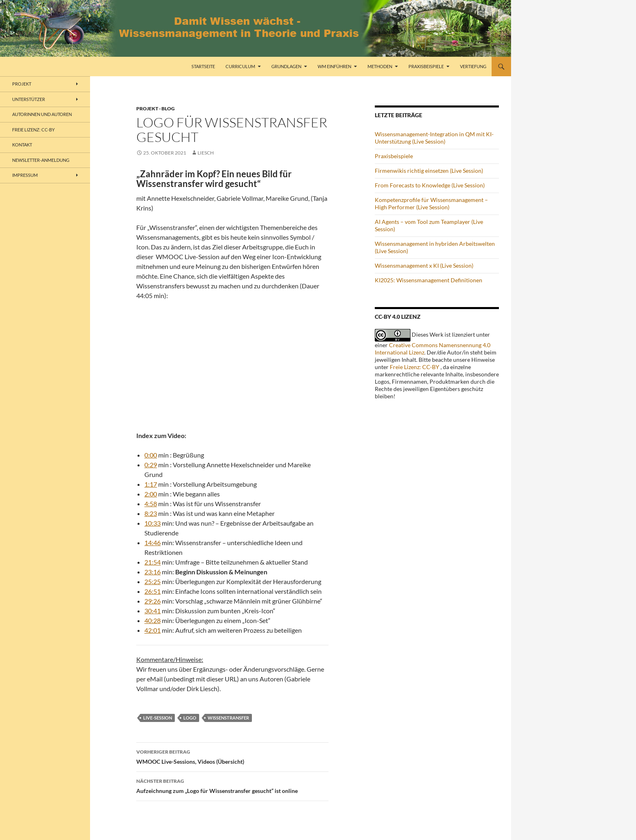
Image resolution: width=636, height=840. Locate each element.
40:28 (153, 620)
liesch (206, 153)
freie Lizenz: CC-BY (33, 130)
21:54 (153, 562)
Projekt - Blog (156, 108)
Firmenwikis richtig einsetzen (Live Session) (429, 171)
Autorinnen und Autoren (42, 114)
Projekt (22, 84)
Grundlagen (286, 66)
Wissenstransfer (228, 718)
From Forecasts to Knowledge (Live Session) (430, 185)
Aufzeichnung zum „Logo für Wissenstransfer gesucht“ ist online (232, 785)
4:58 (151, 504)
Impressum (25, 175)
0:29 (151, 465)
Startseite (203, 66)
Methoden (380, 66)
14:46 (153, 542)
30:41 (153, 611)
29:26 (153, 601)
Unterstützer (29, 99)
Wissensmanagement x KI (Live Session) (424, 265)
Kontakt (22, 145)
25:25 (153, 581)
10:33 (153, 523)
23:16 (153, 572)
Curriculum (240, 66)
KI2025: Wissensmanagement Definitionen (429, 280)
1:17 (151, 484)
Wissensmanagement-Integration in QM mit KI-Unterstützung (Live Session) (434, 138)
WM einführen (334, 66)
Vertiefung (473, 66)
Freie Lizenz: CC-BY (415, 367)
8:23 (151, 513)
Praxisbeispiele (426, 66)
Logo (190, 718)
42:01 (153, 630)
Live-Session (158, 718)
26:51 (153, 591)
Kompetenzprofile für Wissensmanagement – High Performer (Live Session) (431, 203)
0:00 (151, 455)
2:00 (151, 494)
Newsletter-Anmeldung (41, 160)
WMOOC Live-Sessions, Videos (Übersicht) (232, 756)
